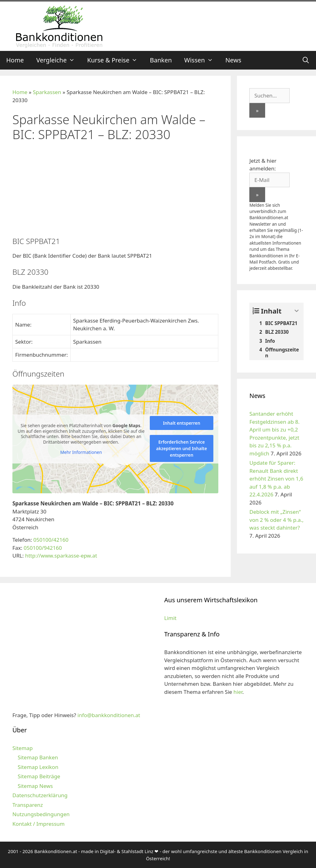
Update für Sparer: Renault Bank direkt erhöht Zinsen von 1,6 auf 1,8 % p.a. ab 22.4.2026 (276, 479)
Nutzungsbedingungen (41, 814)
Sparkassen (47, 92)
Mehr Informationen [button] (81, 452)
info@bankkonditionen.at (109, 715)
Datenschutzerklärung (40, 795)
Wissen (202, 60)
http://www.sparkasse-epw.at (61, 556)
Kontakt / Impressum (38, 824)
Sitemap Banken (38, 757)
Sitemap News (35, 786)
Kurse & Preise (115, 60)
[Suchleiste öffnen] (306, 60)
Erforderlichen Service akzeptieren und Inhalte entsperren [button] (182, 448)
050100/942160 (43, 548)
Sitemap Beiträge (39, 776)
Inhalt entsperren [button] (181, 423)
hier (238, 692)
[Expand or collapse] (297, 311)
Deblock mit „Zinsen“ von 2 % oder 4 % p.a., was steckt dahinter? (276, 520)
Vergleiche (59, 60)
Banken (161, 60)
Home (15, 60)
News (233, 60)
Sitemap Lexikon (38, 767)
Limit (171, 618)
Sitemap (22, 748)
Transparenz (28, 805)
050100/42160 (51, 540)
